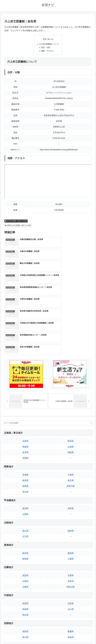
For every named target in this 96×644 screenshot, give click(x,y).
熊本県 (25, 612)
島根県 (25, 551)
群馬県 (25, 428)
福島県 (71, 394)
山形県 (71, 388)
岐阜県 (25, 495)
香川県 (25, 579)
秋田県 (71, 383)
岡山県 (25, 556)
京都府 (25, 523)
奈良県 (71, 523)
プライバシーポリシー (56, 637)
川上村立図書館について (49, 44)
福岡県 (25, 595)
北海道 (25, 383)
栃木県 (25, 422)
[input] (48, 365)
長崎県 (25, 607)
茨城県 (25, 416)
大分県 (71, 595)
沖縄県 (71, 612)
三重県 (71, 500)
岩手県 (25, 394)
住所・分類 (46, 48)
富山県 (25, 472)
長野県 (71, 450)
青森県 (25, 388)
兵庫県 (71, 517)
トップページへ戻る (39, 637)
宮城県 (25, 400)
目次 (45, 39)
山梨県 (25, 456)
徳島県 (25, 573)
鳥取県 (25, 545)
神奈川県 (71, 428)
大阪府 (25, 528)
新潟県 (25, 450)
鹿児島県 (71, 607)
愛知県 (71, 495)
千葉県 (71, 416)
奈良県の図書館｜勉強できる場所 (16, 221)
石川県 (25, 478)
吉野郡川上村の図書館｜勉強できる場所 (18, 226)
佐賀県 (25, 601)
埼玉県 (25, 433)
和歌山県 (71, 528)
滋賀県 (25, 517)
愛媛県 (71, 573)
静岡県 (25, 500)
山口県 (71, 551)
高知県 (71, 579)
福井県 (71, 472)
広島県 (71, 545)
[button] (91, 365)
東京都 (71, 422)
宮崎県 (71, 601)
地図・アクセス (48, 51)
